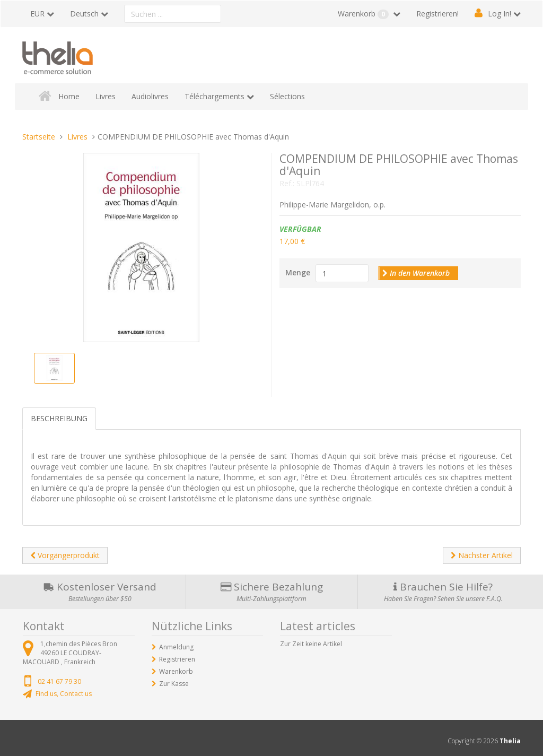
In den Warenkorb (416, 273)
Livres (106, 96)
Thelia (510, 741)
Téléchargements (214, 96)
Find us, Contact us (64, 694)
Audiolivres (150, 96)
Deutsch (84, 14)
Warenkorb (364, 14)
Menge (298, 272)
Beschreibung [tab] (59, 418)
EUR (37, 14)
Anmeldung (176, 647)
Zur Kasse (174, 684)
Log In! (500, 14)
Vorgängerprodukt (65, 555)
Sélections (287, 96)
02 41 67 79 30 (59, 681)
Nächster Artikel (482, 555)
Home (69, 96)
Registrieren (177, 659)
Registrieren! (437, 14)
